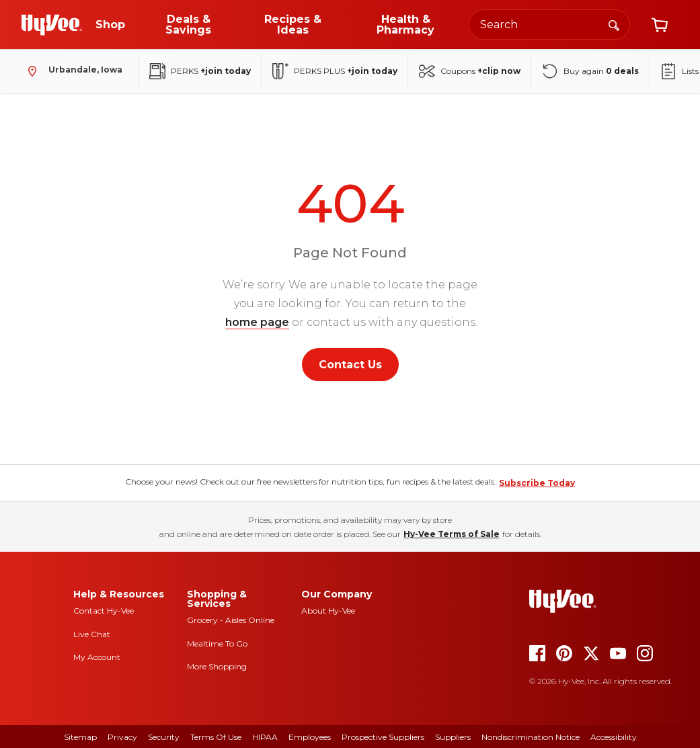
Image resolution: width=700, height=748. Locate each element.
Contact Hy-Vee (104, 611)
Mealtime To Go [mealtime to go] (217, 643)
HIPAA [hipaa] (265, 737)
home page (257, 322)
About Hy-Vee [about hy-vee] (328, 611)
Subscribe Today (537, 483)
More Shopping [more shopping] (217, 666)
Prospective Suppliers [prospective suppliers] (383, 737)
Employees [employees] (310, 737)
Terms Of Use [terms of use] (216, 737)
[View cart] (660, 25)
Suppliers (453, 737)
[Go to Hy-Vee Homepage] (52, 25)
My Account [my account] (97, 657)
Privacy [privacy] (122, 737)
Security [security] (164, 737)
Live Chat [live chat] (92, 634)
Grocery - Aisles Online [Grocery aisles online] (231, 620)
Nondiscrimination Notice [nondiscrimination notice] (531, 737)
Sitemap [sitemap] (80, 737)
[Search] (614, 24)
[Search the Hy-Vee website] (549, 25)
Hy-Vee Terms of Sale (452, 534)
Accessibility (614, 737)
